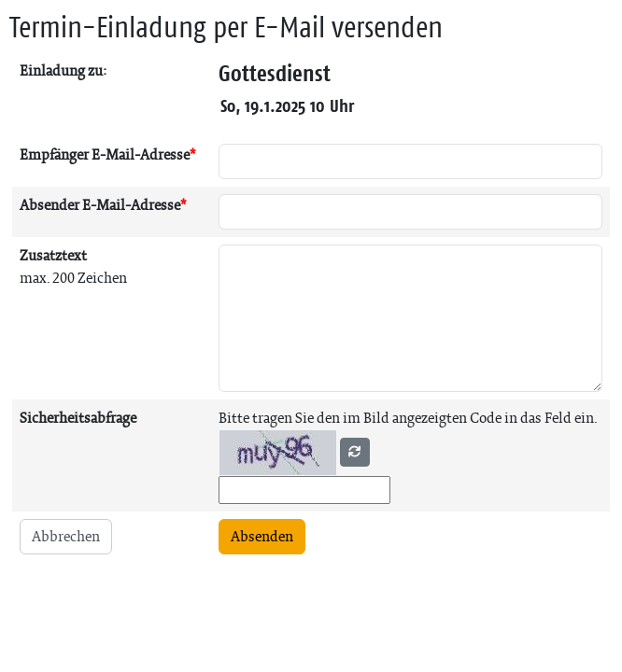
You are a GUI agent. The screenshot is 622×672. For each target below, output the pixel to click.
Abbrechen (66, 536)
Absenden (262, 536)
